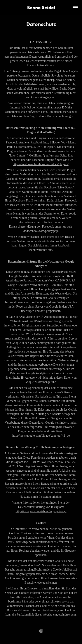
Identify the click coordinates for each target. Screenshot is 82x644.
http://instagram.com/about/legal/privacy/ (41, 511)
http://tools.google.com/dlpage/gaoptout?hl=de (41, 436)
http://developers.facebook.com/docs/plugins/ (41, 164)
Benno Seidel (41, 7)
